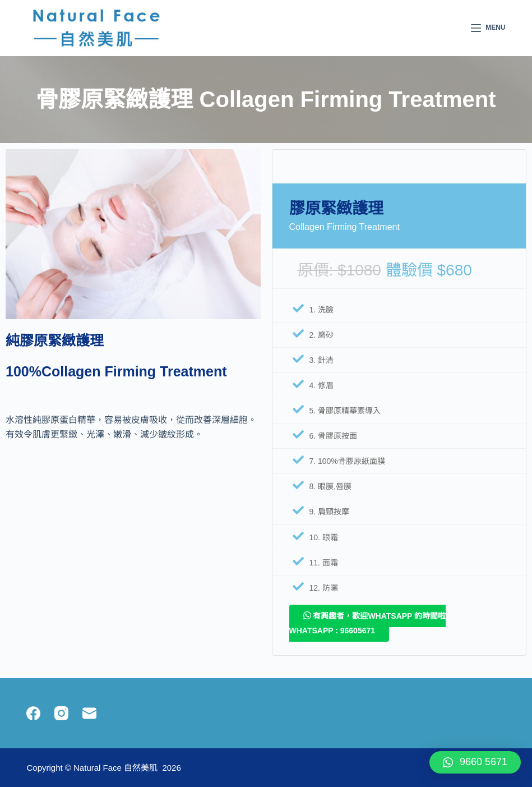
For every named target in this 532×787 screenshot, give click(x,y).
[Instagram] (61, 713)
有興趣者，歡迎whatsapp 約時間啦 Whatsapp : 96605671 (368, 623)
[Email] (89, 713)
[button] (475, 762)
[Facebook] (33, 713)
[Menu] (488, 28)
